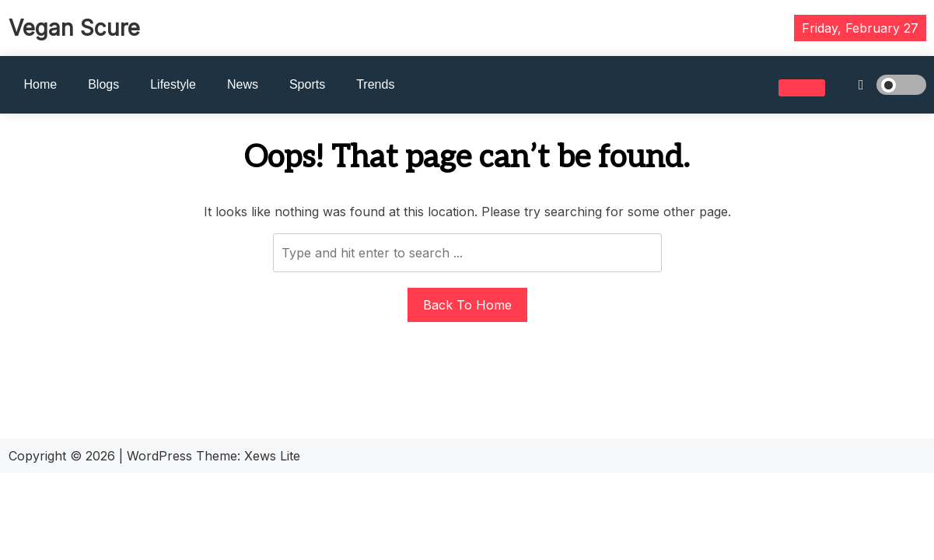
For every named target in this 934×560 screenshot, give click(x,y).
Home (41, 84)
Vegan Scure (74, 28)
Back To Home (467, 305)
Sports (307, 84)
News (243, 84)
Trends (375, 84)
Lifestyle (173, 84)
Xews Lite (272, 456)
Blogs (103, 84)
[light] (880, 85)
